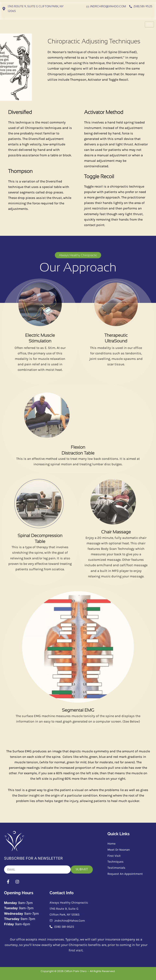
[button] (78, 255)
